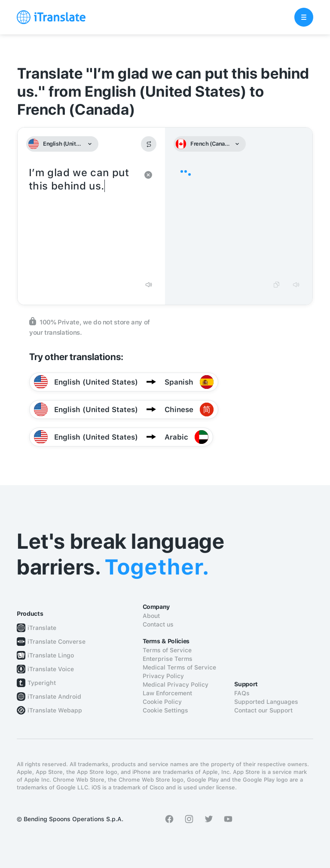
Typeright (42, 683)
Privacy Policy (163, 676)
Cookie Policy (162, 702)
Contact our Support (263, 710)
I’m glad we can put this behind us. (83, 220)
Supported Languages (266, 702)
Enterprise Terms (168, 659)
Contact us (158, 624)
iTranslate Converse (57, 642)
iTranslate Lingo (51, 655)
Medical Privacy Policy (176, 685)
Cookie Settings (165, 710)
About (151, 616)
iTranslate (42, 628)
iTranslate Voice (51, 669)
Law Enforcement (167, 693)
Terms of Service (167, 650)
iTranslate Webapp (55, 710)
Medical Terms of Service (179, 667)
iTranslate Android (54, 697)
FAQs (242, 693)
